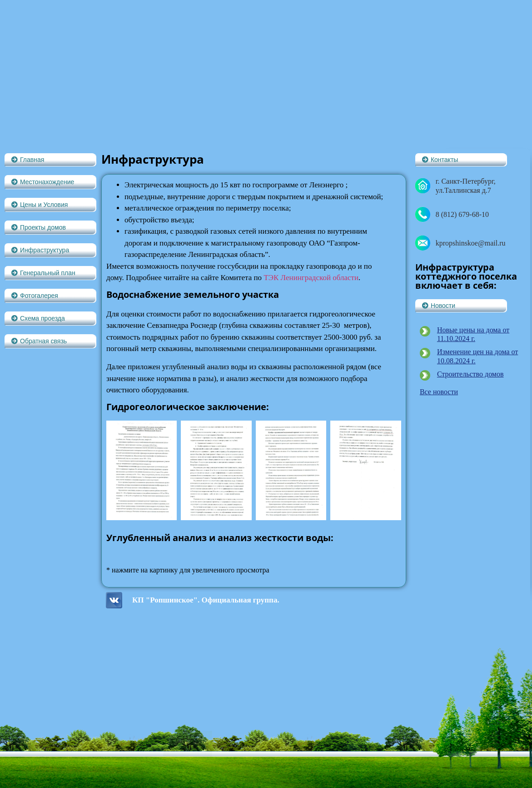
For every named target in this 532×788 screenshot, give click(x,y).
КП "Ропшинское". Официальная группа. (206, 600)
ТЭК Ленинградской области (311, 278)
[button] (50, 160)
